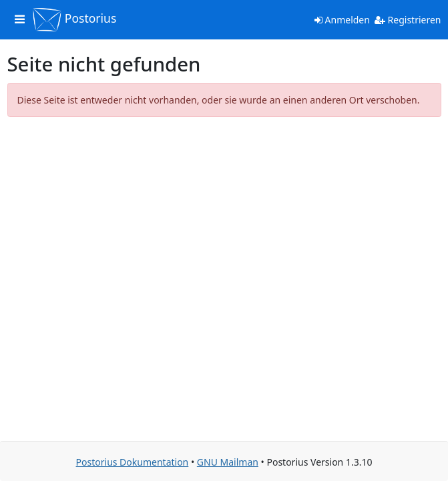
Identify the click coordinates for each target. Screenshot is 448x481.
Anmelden (342, 20)
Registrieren (408, 20)
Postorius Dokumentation (133, 462)
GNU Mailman (228, 462)
